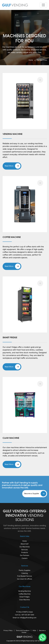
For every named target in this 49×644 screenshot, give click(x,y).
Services (24, 550)
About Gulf (24, 544)
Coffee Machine (25, 594)
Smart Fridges (24, 597)
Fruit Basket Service (25, 576)
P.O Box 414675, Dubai (24, 612)
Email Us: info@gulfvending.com (25, 618)
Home (31, 60)
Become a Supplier (35, 494)
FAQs (34, 631)
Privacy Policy (8, 631)
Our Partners (25, 555)
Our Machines (25, 547)
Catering (25, 573)
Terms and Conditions (23, 631)
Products (25, 552)
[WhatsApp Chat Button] (42, 637)
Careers (25, 558)
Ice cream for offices (25, 579)
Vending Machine (24, 591)
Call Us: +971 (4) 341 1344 (25, 615)
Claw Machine (24, 600)
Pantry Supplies (25, 570)
